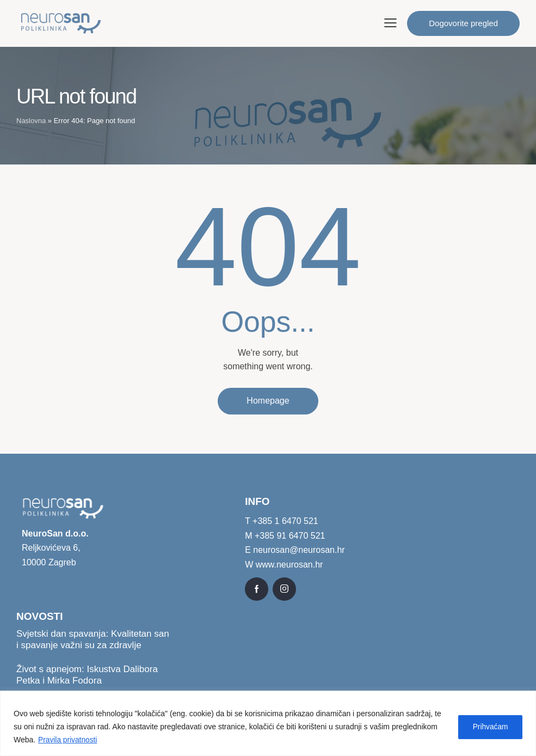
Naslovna (31, 121)
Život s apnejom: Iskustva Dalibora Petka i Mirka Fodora (87, 675)
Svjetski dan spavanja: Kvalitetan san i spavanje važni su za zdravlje (93, 639)
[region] (268, 724)
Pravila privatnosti (68, 740)
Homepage (268, 401)
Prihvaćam (489, 727)
